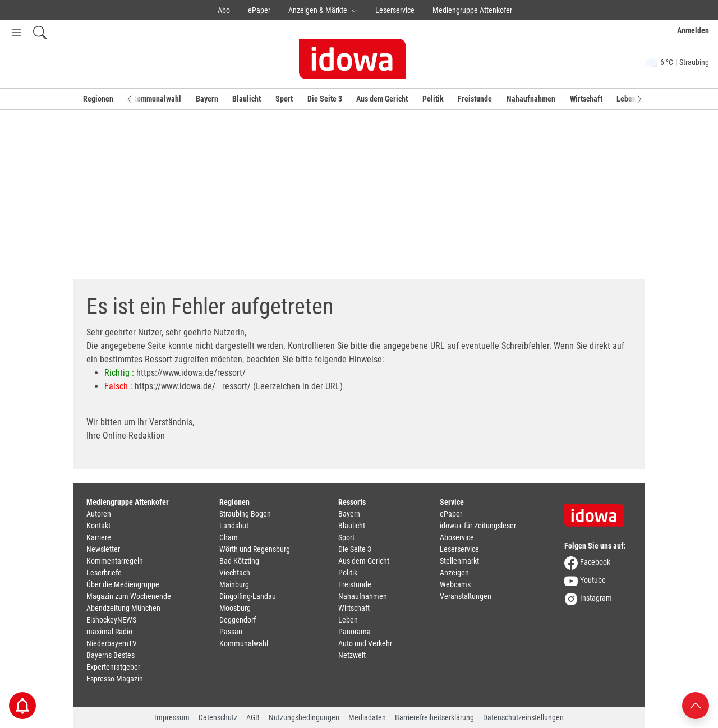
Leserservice (395, 10)
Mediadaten (367, 717)
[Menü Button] (16, 32)
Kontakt (98, 526)
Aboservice (457, 537)
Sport (284, 99)
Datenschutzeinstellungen (523, 717)
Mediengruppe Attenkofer (472, 10)
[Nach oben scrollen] (696, 705)
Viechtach (235, 573)
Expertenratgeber (113, 667)
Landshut (234, 526)
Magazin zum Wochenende (129, 596)
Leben (626, 99)
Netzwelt (352, 655)
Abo (224, 10)
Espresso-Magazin (115, 679)
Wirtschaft (586, 99)
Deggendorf (238, 620)
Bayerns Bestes (111, 655)
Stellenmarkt (459, 561)
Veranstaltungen (466, 596)
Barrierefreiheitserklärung (434, 717)
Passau (231, 632)
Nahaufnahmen (531, 99)
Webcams (455, 584)
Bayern (207, 99)
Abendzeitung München (123, 608)
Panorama (355, 632)
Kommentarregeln (115, 561)
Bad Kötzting (239, 561)
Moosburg (235, 608)
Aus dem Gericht (382, 99)
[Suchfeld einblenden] (40, 32)
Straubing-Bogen (245, 514)
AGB (253, 717)
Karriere (99, 537)
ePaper (259, 10)
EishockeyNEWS (111, 620)
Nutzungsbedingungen (304, 717)
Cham (229, 537)
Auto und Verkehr (365, 643)
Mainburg (234, 584)
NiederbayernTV (112, 643)
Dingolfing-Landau (248, 596)
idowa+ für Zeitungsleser (478, 526)
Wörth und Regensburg (255, 549)
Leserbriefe (104, 573)
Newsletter (103, 549)
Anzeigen (454, 573)
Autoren (99, 514)
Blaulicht (247, 99)
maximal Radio (109, 632)
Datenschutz (218, 717)
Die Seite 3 (325, 99)
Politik (433, 99)
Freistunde (475, 99)
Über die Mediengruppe (123, 584)
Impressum (172, 717)
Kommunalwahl (157, 99)
